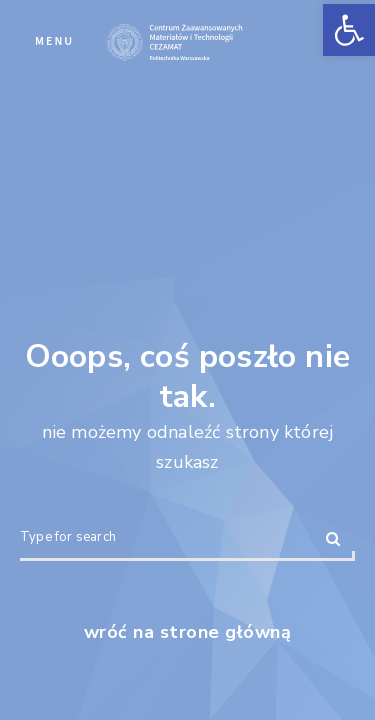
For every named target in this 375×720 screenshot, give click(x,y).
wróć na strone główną (188, 632)
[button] (349, 30)
